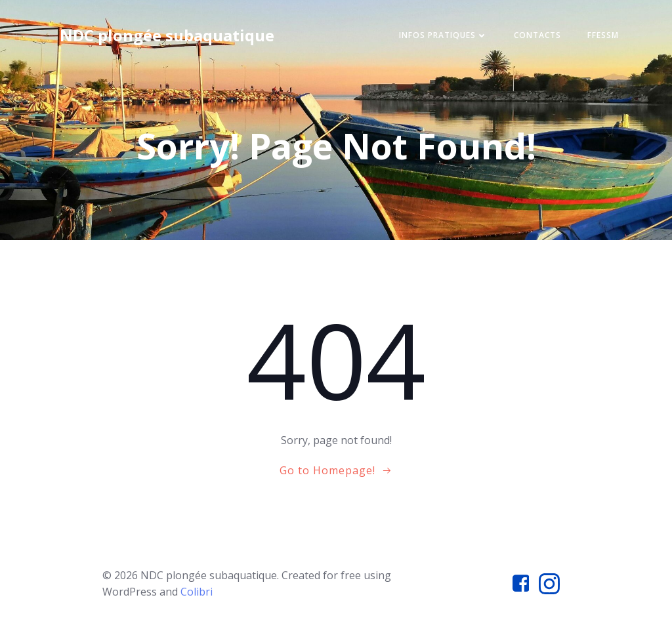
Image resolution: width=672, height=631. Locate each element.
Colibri (197, 592)
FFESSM (603, 35)
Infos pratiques (443, 35)
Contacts (537, 35)
